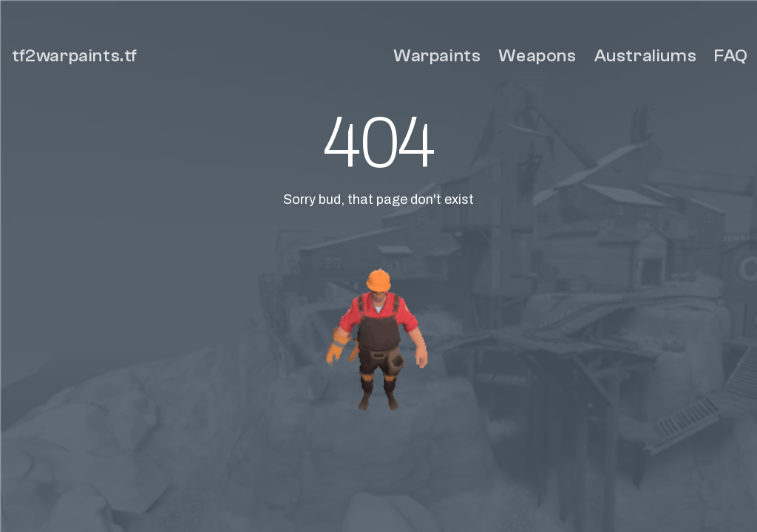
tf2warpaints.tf (75, 56)
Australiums (646, 56)
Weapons (537, 56)
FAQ (731, 56)
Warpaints (437, 56)
